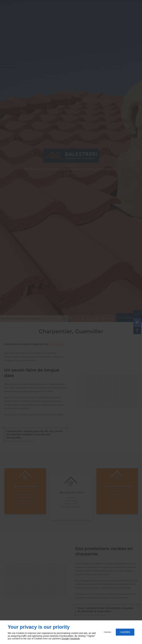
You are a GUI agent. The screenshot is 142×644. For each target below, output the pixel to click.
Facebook (75, 639)
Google (65, 639)
